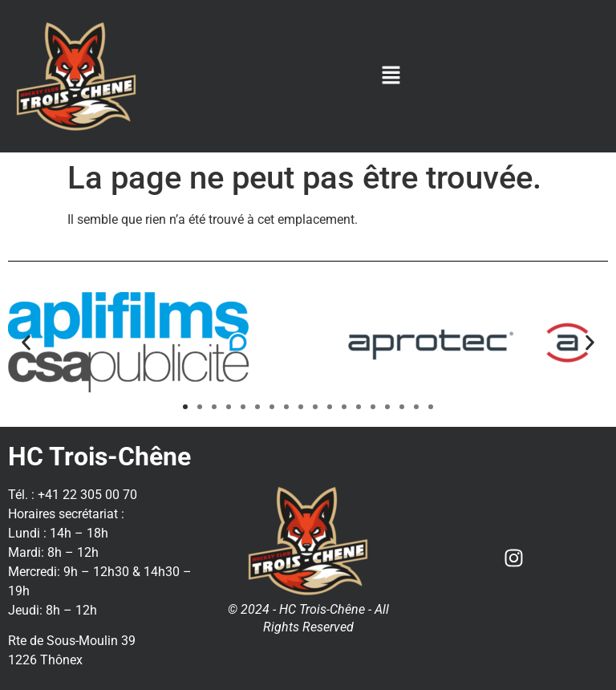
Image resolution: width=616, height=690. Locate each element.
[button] (391, 76)
